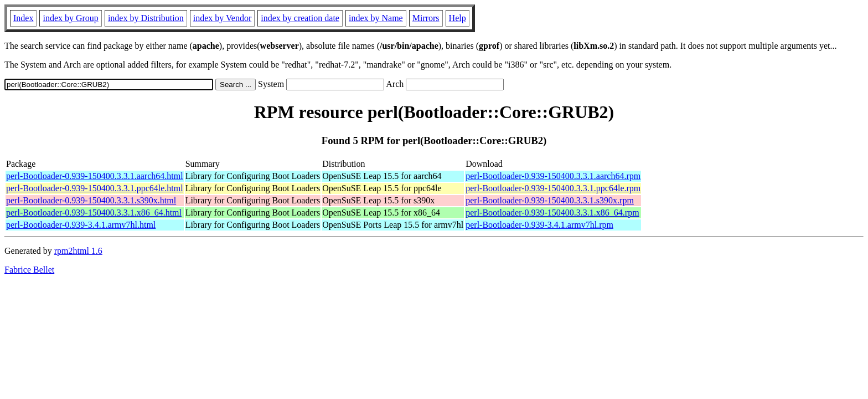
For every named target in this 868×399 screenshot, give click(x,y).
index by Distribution (146, 18)
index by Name (376, 18)
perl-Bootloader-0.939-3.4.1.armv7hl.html (81, 225)
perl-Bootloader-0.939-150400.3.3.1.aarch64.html (95, 176)
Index (23, 18)
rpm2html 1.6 (78, 251)
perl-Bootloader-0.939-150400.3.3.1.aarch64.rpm (553, 176)
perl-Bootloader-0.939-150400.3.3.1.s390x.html (91, 200)
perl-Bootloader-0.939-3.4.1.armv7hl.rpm (539, 225)
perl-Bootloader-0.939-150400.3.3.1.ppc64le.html (95, 188)
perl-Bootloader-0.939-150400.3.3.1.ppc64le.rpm (553, 188)
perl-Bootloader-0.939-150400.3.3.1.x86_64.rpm (552, 213)
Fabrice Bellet (29, 270)
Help (458, 18)
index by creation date (300, 18)
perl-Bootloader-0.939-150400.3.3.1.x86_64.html (94, 213)
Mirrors (426, 18)
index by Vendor (222, 18)
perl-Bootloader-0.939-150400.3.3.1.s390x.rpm (550, 200)
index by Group (70, 18)
